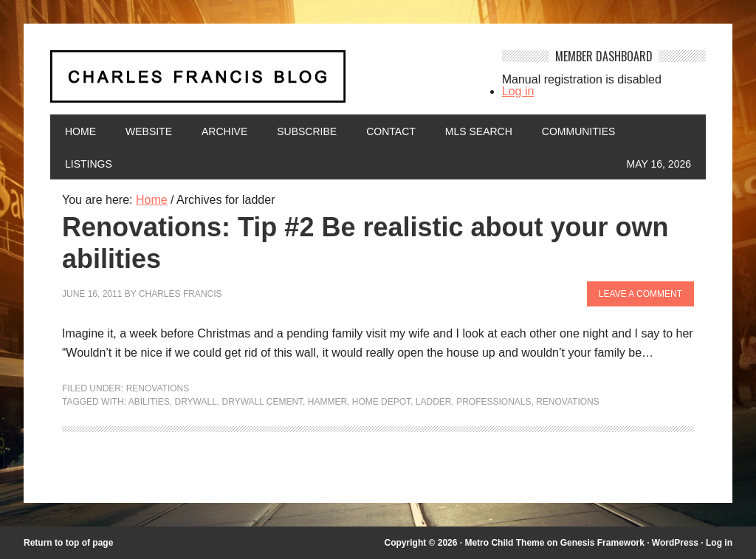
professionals (494, 402)
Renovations (158, 388)
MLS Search (479, 131)
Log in (518, 91)
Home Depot (381, 402)
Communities (579, 131)
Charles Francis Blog (265, 82)
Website (149, 131)
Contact (391, 131)
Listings (89, 164)
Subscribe (307, 131)
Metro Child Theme (504, 543)
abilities (149, 402)
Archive (224, 131)
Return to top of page (68, 543)
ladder (434, 402)
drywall (195, 402)
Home (80, 131)
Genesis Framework (602, 543)
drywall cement (263, 402)
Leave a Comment (640, 294)
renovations (568, 402)
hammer (327, 402)
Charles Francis (181, 294)
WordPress (675, 543)
